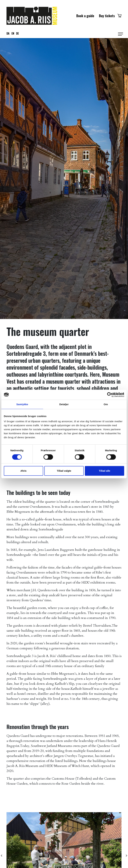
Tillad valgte (64, 471)
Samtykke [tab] (22, 404)
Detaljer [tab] (64, 404)
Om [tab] (106, 404)
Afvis (23, 471)
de (17, 33)
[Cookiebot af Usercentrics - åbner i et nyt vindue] (110, 395)
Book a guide (85, 16)
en (13, 33)
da (8, 33)
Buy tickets (107, 16)
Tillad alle (104, 471)
